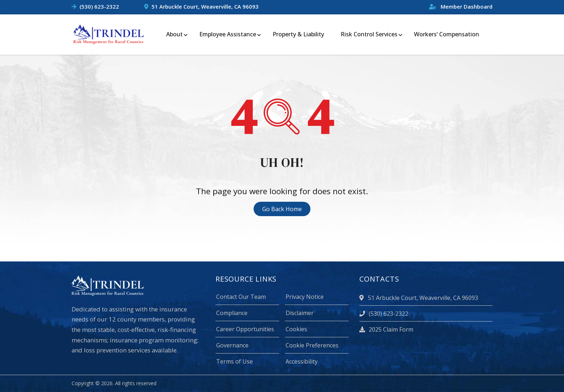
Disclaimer (300, 313)
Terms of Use (235, 361)
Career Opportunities (245, 329)
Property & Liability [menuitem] (298, 34)
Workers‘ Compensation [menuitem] (447, 34)
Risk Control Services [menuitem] (369, 34)
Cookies (296, 329)
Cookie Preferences (312, 345)
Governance (232, 345)
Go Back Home (282, 209)
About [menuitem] (174, 34)
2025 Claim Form (386, 329)
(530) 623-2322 (99, 6)
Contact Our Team (241, 297)
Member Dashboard (461, 6)
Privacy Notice (305, 297)
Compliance (232, 313)
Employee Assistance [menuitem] (228, 34)
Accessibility (302, 361)
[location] (363, 298)
